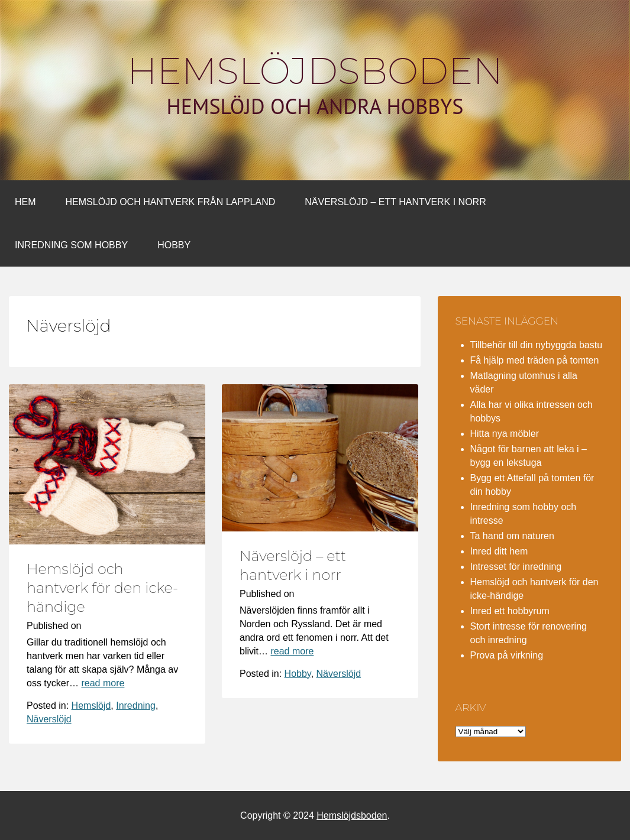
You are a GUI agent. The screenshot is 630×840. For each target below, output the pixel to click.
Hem (25, 202)
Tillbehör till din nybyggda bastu (537, 345)
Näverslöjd (49, 719)
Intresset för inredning (516, 567)
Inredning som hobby (71, 245)
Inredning (136, 706)
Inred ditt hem (499, 551)
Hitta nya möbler (505, 434)
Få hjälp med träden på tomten (535, 360)
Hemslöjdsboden (315, 71)
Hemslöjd (91, 706)
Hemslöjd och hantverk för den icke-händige (102, 588)
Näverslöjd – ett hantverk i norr (395, 202)
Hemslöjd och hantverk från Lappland (171, 202)
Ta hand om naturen (512, 536)
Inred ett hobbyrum (510, 611)
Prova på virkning (507, 655)
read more (103, 683)
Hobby (174, 245)
